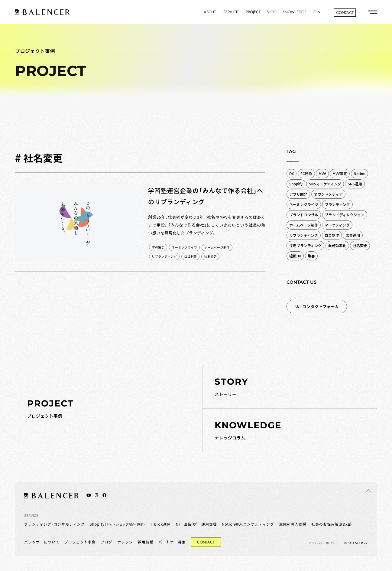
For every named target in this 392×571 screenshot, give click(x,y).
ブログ (107, 542)
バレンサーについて (42, 542)
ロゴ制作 (190, 256)
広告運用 (353, 235)
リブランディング (164, 256)
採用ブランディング (305, 245)
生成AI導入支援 (293, 524)
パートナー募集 (172, 542)
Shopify (117, 524)
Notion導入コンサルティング (248, 524)
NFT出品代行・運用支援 (196, 524)
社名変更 (210, 256)
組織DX (295, 256)
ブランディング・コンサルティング (54, 524)
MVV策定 (158, 247)
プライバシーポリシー (323, 543)
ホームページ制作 (217, 247)
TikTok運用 (161, 524)
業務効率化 (337, 245)
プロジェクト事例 (80, 542)
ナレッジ (125, 542)
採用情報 (146, 542)
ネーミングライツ (184, 247)
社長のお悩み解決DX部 (332, 524)
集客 (311, 256)
